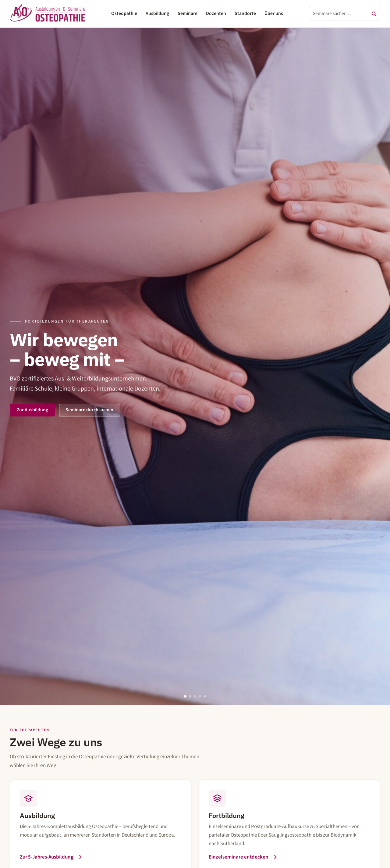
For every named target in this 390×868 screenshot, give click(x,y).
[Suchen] (374, 14)
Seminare (188, 13)
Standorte (245, 13)
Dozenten (216, 13)
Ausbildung (157, 13)
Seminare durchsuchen (89, 410)
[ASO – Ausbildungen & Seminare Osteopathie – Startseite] (48, 14)
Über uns (274, 13)
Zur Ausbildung (32, 410)
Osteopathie (124, 13)
